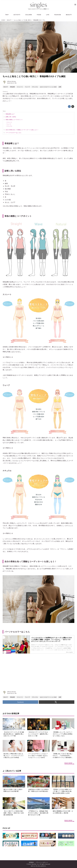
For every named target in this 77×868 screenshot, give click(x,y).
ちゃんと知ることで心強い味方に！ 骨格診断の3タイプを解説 (34, 76)
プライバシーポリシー (42, 862)
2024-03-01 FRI (12, 83)
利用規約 (31, 862)
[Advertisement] (21, 675)
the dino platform (41, 866)
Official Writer (12, 81)
